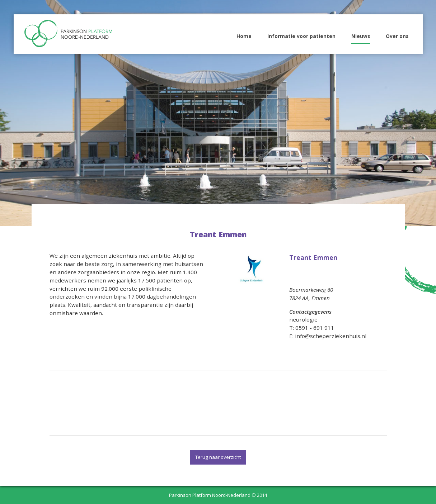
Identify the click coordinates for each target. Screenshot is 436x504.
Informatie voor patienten (301, 36)
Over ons (397, 36)
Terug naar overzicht (218, 457)
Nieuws (361, 36)
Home (244, 36)
